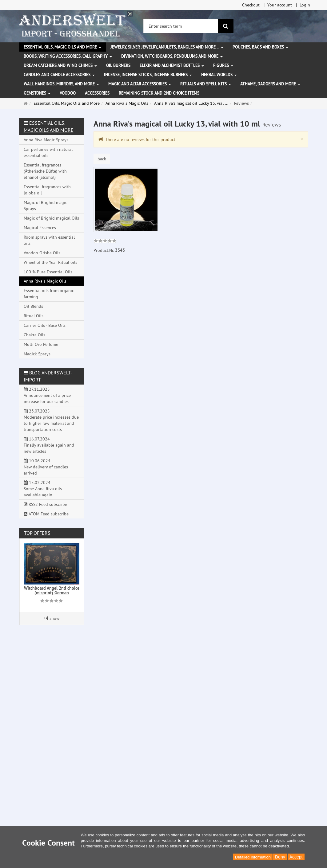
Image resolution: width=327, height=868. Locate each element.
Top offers (37, 533)
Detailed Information (253, 857)
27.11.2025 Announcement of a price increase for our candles (47, 395)
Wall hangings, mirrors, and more (61, 84)
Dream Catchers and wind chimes (60, 65)
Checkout (251, 5)
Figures (223, 65)
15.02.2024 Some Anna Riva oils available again (43, 489)
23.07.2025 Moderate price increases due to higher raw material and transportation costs (51, 420)
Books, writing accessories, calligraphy (68, 56)
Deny (280, 857)
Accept (296, 857)
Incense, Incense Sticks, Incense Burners (148, 75)
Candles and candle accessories (59, 75)
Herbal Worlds (219, 75)
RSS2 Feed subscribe (45, 504)
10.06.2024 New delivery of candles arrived (46, 467)
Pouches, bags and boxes (260, 47)
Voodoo (68, 93)
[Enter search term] (181, 26)
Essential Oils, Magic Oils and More (62, 47)
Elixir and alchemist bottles (172, 65)
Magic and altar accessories (140, 84)
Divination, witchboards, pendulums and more (172, 56)
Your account (280, 5)
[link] (105, 241)
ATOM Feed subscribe (46, 514)
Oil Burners (118, 65)
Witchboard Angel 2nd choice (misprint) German (52, 590)
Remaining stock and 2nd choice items (159, 93)
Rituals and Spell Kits (206, 84)
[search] (226, 26)
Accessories (97, 93)
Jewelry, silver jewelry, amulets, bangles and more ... (167, 47)
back (102, 159)
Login (305, 5)
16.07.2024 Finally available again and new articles (49, 445)
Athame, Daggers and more (270, 84)
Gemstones (37, 93)
